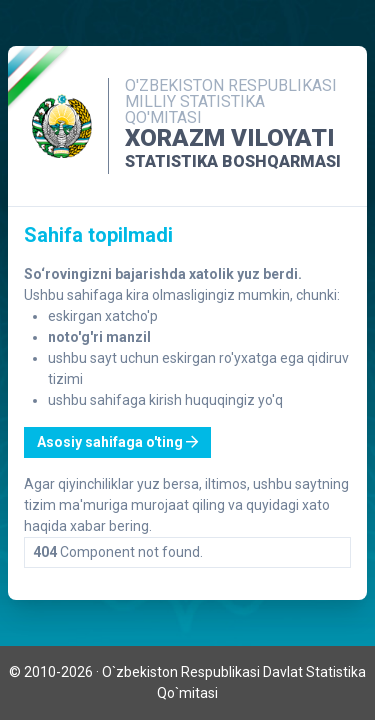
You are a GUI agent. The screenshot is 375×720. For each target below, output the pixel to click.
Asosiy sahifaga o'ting (117, 442)
